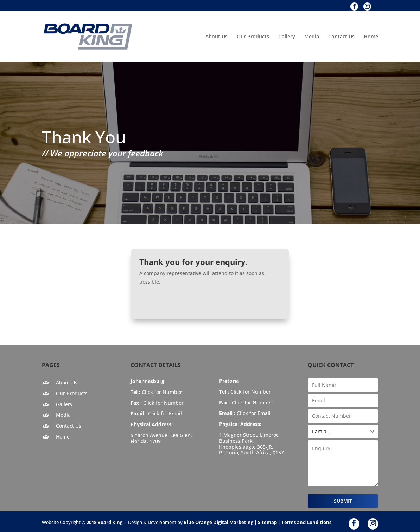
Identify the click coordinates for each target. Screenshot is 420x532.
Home (371, 37)
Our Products (253, 37)
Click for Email (165, 413)
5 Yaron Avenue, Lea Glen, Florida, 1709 (161, 438)
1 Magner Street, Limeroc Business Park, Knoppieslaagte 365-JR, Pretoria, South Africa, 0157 (252, 444)
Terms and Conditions (306, 522)
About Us (217, 37)
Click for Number (162, 392)
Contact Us (341, 37)
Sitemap (267, 522)
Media (312, 37)
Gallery (287, 37)
